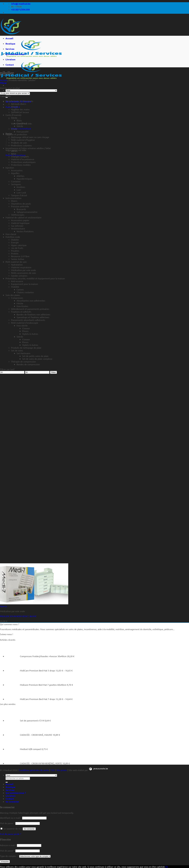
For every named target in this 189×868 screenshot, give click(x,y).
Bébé (14, 154)
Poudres (15, 251)
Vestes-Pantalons (25, 231)
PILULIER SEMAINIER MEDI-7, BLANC (18, 616)
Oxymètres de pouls (21, 204)
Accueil (9, 38)
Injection (10, 168)
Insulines (21, 187)
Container (16, 181)
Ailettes (20, 176)
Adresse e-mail (8, 845)
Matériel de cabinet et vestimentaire (23, 217)
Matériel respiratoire (21, 267)
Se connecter (29, 829)
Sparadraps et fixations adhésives (33, 317)
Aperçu (4, 606)
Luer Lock (21, 192)
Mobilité (15, 287)
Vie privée (62, 770)
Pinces (25, 331)
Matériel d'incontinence (23, 159)
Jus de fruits (17, 248)
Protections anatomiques (23, 162)
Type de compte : (9, 856)
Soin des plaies (13, 295)
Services (10, 49)
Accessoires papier (20, 220)
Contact (10, 65)
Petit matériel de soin (16, 262)
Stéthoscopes (18, 215)
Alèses (14, 151)
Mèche (20, 303)
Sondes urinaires (19, 276)
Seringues (16, 184)
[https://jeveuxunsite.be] (98, 770)
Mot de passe (7, 823)
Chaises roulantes (25, 292)
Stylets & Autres (30, 334)
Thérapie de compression (23, 361)
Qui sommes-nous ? (16, 54)
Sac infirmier (17, 226)
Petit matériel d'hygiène (23, 140)
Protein (15, 253)
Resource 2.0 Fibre (20, 256)
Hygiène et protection (16, 134)
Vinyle (14, 129)
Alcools (15, 107)
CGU (53, 770)
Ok (166, 867)
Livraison (10, 59)
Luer (19, 190)
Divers (14, 201)
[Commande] (15, 93)
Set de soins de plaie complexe (37, 359)
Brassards (21, 209)
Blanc (19, 120)
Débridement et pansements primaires (30, 309)
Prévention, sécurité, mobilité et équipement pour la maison (35, 278)
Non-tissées (22, 306)
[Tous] (31, 91)
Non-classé (11, 234)
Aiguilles (15, 173)
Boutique (10, 44)
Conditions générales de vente (34, 770)
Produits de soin (19, 143)
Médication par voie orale (23, 270)
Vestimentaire (18, 228)
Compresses (17, 298)
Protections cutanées (21, 145)
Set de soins (17, 350)
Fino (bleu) (22, 123)
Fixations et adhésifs (21, 312)
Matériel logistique (20, 223)
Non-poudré (23, 131)
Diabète (15, 240)
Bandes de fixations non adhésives (33, 314)
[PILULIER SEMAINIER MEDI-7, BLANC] (34, 603)
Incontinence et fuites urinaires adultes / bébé (28, 148)
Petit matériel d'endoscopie (25, 323)
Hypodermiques (24, 179)
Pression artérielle (20, 206)
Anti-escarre (17, 281)
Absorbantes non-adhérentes (31, 301)
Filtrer (53, 372)
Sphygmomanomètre (27, 212)
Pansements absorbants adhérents (28, 320)
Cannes (20, 289)
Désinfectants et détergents (19, 101)
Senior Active (18, 259)
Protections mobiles (21, 165)
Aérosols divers (19, 104)
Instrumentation (13, 198)
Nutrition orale (13, 237)
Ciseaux (26, 328)
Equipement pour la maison (25, 284)
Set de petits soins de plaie (35, 356)
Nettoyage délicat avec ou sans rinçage (30, 137)
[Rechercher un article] (7, 97)
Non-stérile (22, 325)
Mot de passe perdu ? (10, 834)
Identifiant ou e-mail (11, 818)
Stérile (20, 126)
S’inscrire (5, 862)
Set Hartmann (23, 353)
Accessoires (17, 170)
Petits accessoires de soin (23, 273)
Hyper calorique (19, 245)
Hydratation (17, 264)
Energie (15, 242)
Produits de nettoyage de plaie (26, 348)
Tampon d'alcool (19, 195)
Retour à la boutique (21, 128)
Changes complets (20, 156)
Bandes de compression (28, 364)
